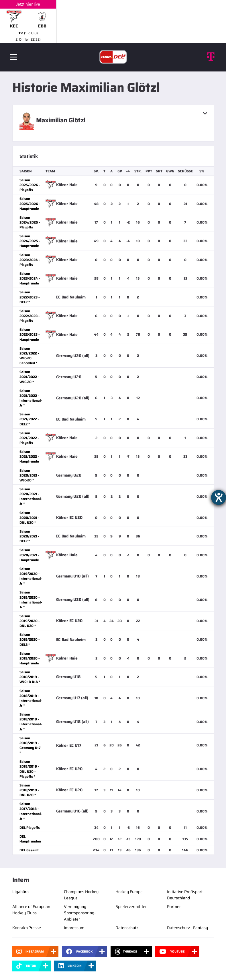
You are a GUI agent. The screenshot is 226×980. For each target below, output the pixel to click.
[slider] (113, 21)
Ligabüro (20, 892)
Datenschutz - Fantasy (187, 928)
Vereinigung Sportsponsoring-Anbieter (80, 913)
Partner (174, 907)
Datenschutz (127, 928)
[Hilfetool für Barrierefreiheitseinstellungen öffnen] (219, 497)
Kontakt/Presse (27, 928)
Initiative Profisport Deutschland (185, 895)
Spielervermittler (131, 907)
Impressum (74, 928)
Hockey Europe (129, 892)
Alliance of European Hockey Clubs (31, 910)
